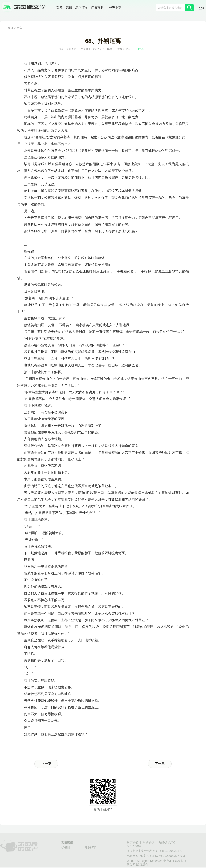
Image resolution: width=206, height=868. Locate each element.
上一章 (46, 764)
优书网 (66, 847)
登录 (202, 8)
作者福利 (97, 7)
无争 (20, 28)
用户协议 (149, 842)
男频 (69, 7)
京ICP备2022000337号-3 (168, 856)
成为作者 (82, 7)
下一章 (160, 764)
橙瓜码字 (90, 847)
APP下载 (115, 7)
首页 (10, 28)
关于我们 (132, 842)
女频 (59, 7)
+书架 (141, 49)
